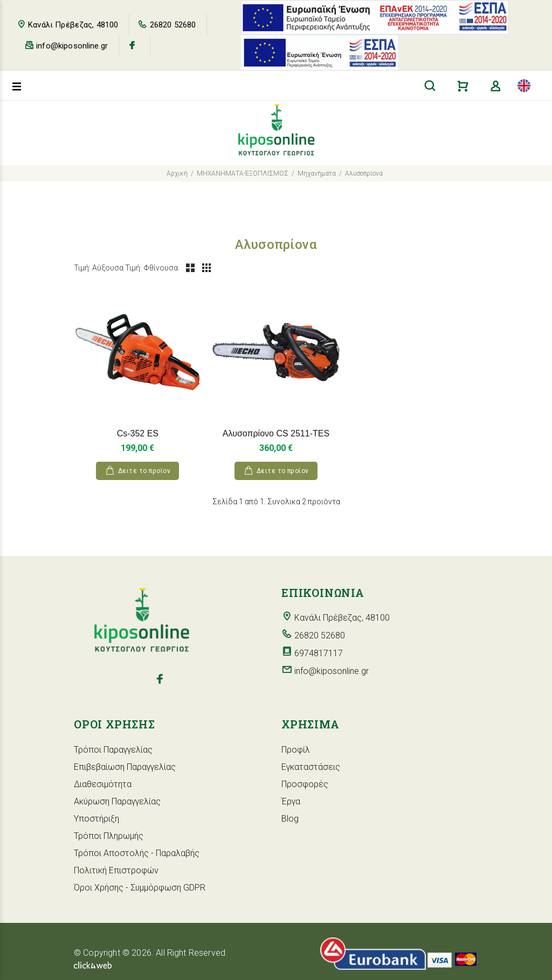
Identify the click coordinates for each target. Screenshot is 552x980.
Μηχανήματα (317, 173)
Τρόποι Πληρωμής (109, 836)
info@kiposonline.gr (72, 46)
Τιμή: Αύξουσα (99, 268)
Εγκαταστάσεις (311, 767)
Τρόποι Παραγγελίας (113, 750)
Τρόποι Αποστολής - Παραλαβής (137, 853)
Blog (290, 819)
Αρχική (177, 173)
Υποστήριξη (96, 819)
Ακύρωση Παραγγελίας (117, 801)
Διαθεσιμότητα (103, 784)
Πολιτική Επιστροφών (116, 870)
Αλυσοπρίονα (364, 173)
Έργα (291, 801)
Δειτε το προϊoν (144, 471)
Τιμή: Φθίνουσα (151, 268)
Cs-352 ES (138, 433)
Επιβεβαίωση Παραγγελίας (125, 767)
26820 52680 (173, 25)
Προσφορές (305, 784)
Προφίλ (296, 750)
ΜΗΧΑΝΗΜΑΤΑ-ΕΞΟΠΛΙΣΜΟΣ (243, 173)
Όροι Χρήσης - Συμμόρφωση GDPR (140, 888)
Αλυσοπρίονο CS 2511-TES (276, 433)
